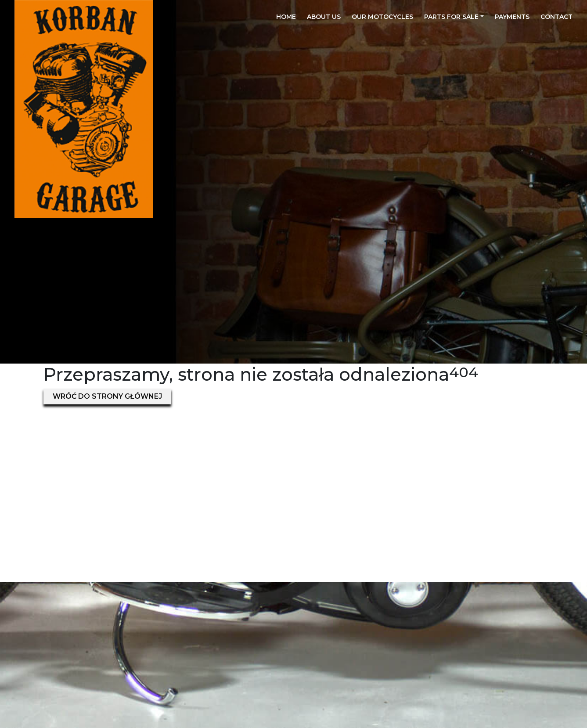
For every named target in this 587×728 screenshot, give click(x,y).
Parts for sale (451, 17)
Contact (556, 17)
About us (324, 17)
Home (286, 17)
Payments (512, 17)
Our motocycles (382, 17)
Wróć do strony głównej (107, 396)
